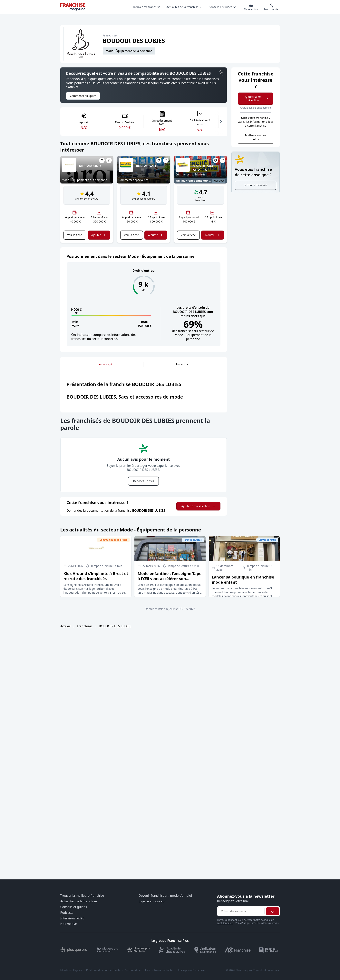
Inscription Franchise (191, 970)
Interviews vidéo (72, 918)
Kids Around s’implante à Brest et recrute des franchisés (96, 576)
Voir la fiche (75, 235)
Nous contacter (164, 970)
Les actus (182, 364)
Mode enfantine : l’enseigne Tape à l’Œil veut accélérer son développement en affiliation (170, 579)
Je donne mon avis (256, 185)
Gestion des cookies (137, 970)
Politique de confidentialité (103, 970)
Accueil (66, 626)
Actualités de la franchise (79, 901)
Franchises (85, 626)
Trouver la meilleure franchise (82, 896)
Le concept (105, 364)
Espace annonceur (152, 901)
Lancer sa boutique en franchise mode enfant (243, 580)
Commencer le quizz (83, 96)
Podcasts (67, 913)
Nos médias (69, 924)
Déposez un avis (143, 481)
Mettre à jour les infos (256, 137)
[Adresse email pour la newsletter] (241, 911)
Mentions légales (71, 970)
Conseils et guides (74, 907)
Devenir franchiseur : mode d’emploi (165, 896)
